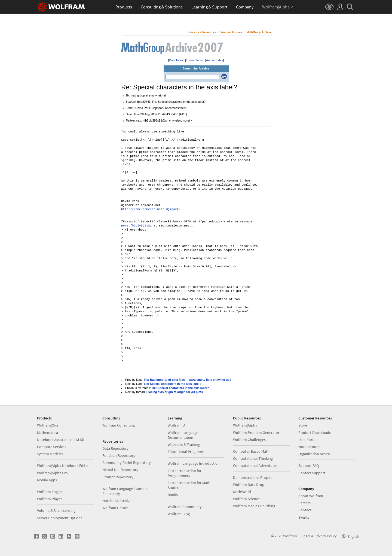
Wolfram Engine (50, 492)
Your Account (309, 447)
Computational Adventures (255, 466)
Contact (305, 510)
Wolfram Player (50, 499)
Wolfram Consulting (119, 425)
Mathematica (48, 433)
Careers (304, 503)
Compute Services (52, 447)
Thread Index (195, 60)
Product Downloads (315, 433)
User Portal (307, 440)
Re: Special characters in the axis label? (173, 384)
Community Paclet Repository (127, 463)
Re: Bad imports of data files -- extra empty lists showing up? (188, 380)
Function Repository (119, 455)
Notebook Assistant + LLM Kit (61, 440)
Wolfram (290, 536)
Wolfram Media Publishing (254, 506)
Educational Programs (186, 452)
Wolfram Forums (231, 32)
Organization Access (314, 454)
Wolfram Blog (179, 514)
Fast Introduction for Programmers (185, 473)
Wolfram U (176, 425)
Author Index (215, 60)
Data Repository (115, 448)
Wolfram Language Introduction (194, 463)
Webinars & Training (184, 445)
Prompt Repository (118, 477)
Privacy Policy (326, 536)
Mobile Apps (47, 480)
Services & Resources (202, 32)
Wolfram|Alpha (245, 425)
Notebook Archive (117, 501)
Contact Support (312, 473)
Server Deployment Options (60, 518)
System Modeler (50, 454)
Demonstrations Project (252, 478)
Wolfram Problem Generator (256, 433)
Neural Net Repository (120, 470)
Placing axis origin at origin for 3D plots (175, 392)
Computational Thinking (253, 458)
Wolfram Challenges (249, 440)
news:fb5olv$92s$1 (136, 226)
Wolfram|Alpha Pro (52, 473)
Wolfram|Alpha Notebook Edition (64, 466)
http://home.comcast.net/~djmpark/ (151, 209)
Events (304, 517)
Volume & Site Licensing (56, 510)
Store (303, 425)
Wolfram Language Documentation (183, 435)
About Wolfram (311, 496)
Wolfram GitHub (115, 508)
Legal (306, 536)
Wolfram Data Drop (249, 485)
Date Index (176, 60)
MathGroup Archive (259, 32)
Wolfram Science (246, 499)
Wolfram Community (185, 507)
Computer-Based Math (251, 451)
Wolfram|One (48, 425)
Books (173, 495)
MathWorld (242, 492)
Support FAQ (309, 466)
